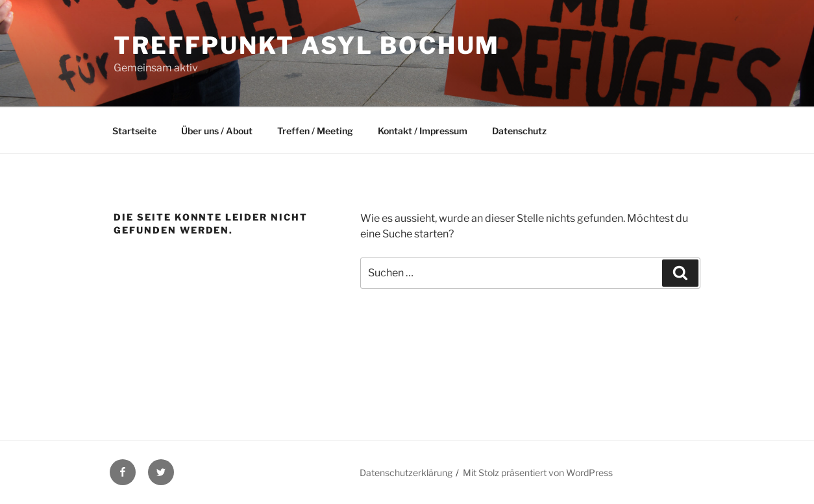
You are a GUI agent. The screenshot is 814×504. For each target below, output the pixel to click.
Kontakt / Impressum (423, 131)
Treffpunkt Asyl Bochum (307, 45)
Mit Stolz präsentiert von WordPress (538, 473)
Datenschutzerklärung (406, 473)
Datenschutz (519, 131)
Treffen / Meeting (315, 131)
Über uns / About (217, 131)
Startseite (134, 131)
